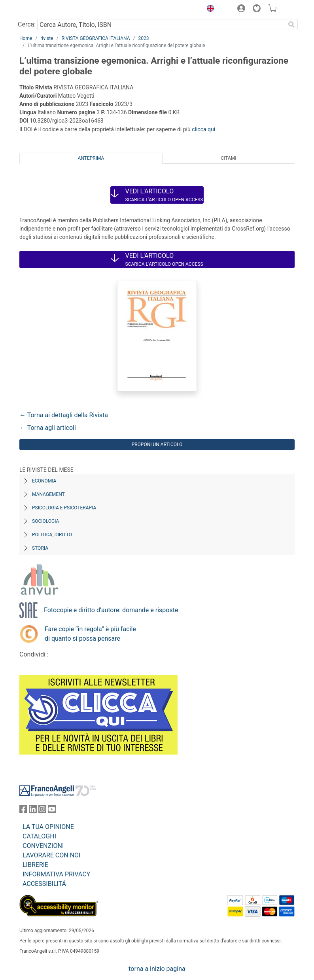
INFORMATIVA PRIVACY (56, 874)
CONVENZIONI (43, 846)
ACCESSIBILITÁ (44, 884)
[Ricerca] (291, 25)
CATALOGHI (39, 836)
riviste (47, 38)
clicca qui (203, 129)
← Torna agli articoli (48, 428)
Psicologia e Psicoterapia (64, 508)
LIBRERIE (35, 865)
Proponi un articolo (157, 445)
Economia (44, 481)
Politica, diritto (52, 535)
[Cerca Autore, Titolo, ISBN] (161, 25)
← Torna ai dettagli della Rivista (64, 415)
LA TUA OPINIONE (48, 827)
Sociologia (45, 521)
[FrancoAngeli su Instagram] (42, 811)
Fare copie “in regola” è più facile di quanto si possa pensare (90, 634)
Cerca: (27, 24)
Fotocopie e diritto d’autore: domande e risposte (111, 610)
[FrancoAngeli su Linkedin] (33, 811)
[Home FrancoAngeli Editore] (46, 9)
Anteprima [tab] (91, 158)
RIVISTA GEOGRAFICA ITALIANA (96, 38)
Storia (40, 548)
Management (48, 494)
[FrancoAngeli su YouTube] (52, 811)
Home (26, 38)
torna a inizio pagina (157, 969)
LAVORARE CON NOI (51, 855)
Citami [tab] (228, 158)
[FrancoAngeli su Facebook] (23, 811)
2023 (143, 38)
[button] (208, 9)
